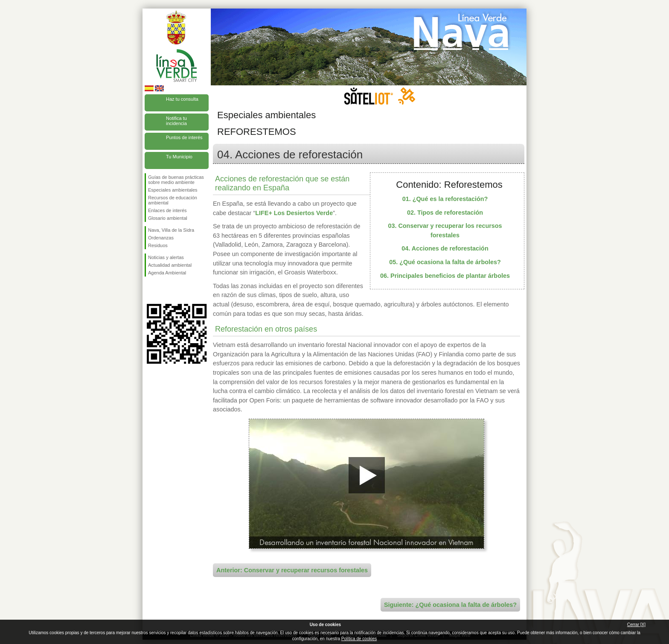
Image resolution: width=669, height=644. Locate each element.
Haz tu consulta (182, 99)
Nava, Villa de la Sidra (171, 230)
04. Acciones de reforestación (445, 248)
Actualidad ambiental (170, 265)
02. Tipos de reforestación (445, 213)
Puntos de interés (184, 137)
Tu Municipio (179, 157)
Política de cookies (359, 639)
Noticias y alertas (166, 257)
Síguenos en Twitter (164, 290)
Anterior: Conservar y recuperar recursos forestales (292, 570)
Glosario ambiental (168, 218)
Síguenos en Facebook (150, 290)
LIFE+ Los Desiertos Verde (294, 213)
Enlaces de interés (167, 210)
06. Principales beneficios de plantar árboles (445, 276)
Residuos (158, 245)
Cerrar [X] (636, 625)
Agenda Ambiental (167, 273)
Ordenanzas (161, 238)
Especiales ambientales (173, 190)
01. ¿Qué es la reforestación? (445, 199)
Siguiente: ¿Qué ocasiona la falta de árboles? (450, 605)
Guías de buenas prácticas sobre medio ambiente (176, 180)
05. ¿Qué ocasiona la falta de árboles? (445, 262)
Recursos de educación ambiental (173, 200)
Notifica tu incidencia (176, 121)
